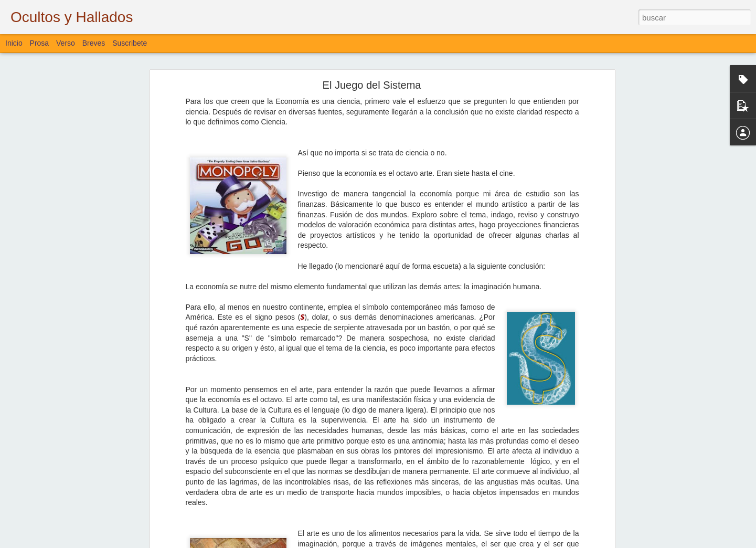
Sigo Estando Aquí (52, 452)
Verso (66, 43)
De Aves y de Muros (54, 500)
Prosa (40, 43)
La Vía (35, 429)
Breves (94, 43)
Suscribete (130, 43)
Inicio (14, 43)
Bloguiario (318, 474)
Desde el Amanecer (53, 476)
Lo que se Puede (50, 523)
